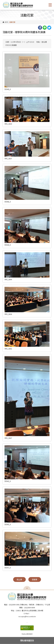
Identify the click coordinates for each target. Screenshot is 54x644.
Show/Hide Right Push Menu (50, 5)
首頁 (6, 22)
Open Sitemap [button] (27, 588)
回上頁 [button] (19, 579)
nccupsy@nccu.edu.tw (27, 616)
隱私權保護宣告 (27, 640)
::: (3, 31)
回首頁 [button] (35, 579)
